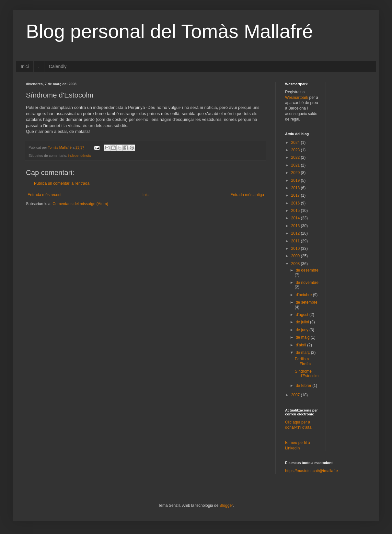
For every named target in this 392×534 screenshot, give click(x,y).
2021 (296, 165)
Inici (25, 66)
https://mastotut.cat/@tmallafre (311, 471)
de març (303, 353)
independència (79, 156)
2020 (296, 173)
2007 (296, 395)
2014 (296, 218)
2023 (296, 150)
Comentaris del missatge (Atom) (80, 204)
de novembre (307, 283)
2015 (296, 211)
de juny (303, 330)
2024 (296, 143)
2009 (296, 256)
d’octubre (304, 295)
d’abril (301, 345)
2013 (296, 226)
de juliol (303, 322)
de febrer (304, 386)
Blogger (226, 505)
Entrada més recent (45, 195)
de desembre (307, 270)
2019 (296, 180)
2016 (296, 203)
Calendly (58, 66)
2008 (296, 264)
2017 (296, 195)
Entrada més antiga (247, 195)
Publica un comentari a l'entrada (62, 183)
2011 (296, 241)
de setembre (307, 302)
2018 (296, 188)
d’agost (303, 315)
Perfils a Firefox (303, 361)
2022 (296, 157)
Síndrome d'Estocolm (307, 374)
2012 (296, 233)
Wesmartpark (297, 98)
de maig (303, 337)
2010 (296, 249)
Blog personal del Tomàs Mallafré (169, 31)
